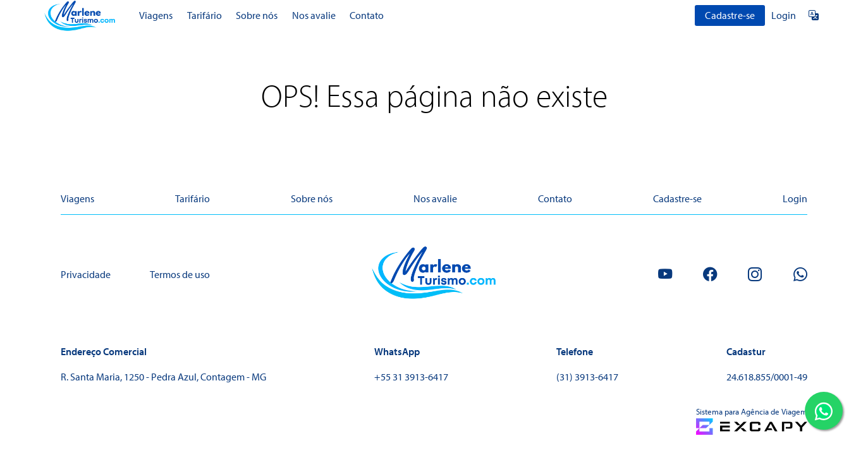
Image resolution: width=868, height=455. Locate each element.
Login (784, 15)
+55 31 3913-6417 (411, 377)
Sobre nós (257, 15)
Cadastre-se (730, 15)
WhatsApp (397, 351)
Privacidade (86, 274)
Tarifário (205, 15)
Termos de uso (180, 274)
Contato (367, 15)
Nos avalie (314, 15)
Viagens (156, 15)
